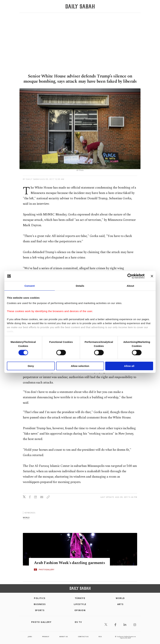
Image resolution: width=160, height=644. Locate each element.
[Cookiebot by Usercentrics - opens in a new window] (130, 276)
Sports (40, 610)
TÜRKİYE (80, 598)
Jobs (30, 637)
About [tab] (130, 286)
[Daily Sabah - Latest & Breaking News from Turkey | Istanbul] (80, 6)
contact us (83, 637)
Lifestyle (80, 604)
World (120, 598)
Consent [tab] (30, 286)
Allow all (129, 366)
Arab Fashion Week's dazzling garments (70, 563)
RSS (100, 637)
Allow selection (80, 366)
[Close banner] (152, 276)
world (26, 518)
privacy (46, 637)
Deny (31, 366)
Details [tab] (80, 286)
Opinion (80, 610)
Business (40, 604)
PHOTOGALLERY (47, 570)
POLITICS (40, 598)
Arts (120, 604)
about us (64, 637)
